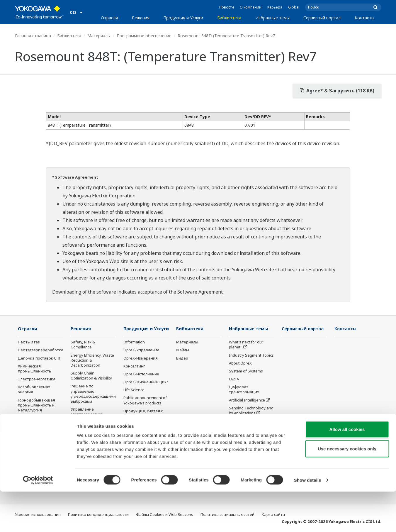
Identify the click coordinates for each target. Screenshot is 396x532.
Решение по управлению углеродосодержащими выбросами (93, 394)
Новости (227, 7)
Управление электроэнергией (87, 412)
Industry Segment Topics (251, 355)
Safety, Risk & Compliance (83, 345)
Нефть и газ (29, 342)
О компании (251, 7)
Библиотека (229, 18)
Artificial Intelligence (247, 400)
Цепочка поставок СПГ (39, 358)
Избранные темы (272, 18)
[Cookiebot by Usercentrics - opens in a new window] (38, 521)
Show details (308, 520)
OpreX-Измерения (141, 367)
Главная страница (33, 36)
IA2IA (234, 379)
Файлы (183, 350)
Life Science (134, 399)
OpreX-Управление (141, 359)
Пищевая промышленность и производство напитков (36, 434)
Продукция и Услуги (183, 18)
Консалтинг (134, 375)
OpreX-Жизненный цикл (146, 391)
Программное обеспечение (144, 36)
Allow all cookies (347, 470)
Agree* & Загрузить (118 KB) (337, 91)
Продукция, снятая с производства (143, 422)
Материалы (99, 36)
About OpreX (240, 363)
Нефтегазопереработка (41, 350)
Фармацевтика (32, 418)
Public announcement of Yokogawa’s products (145, 409)
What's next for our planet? (246, 345)
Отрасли (109, 18)
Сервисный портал (322, 18)
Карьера (275, 7)
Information (134, 351)
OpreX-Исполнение (141, 383)
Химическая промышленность (35, 369)
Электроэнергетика (37, 379)
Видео (182, 358)
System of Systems (246, 371)
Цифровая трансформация (244, 390)
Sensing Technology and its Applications (251, 411)
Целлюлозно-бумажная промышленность (40, 452)
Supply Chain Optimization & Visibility (91, 376)
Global (294, 7)
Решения (141, 18)
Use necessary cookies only (347, 489)
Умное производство (249, 421)
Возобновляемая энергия (34, 390)
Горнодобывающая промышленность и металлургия (36, 405)
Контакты (364, 18)
